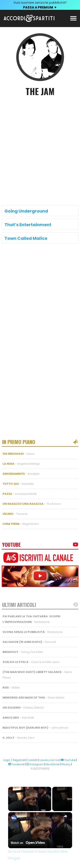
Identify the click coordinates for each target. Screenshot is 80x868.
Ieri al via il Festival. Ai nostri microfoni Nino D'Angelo (40, 818)
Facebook (16, 764)
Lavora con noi (49, 760)
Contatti (32, 760)
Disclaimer (52, 764)
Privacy (66, 764)
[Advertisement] (40, 144)
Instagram (35, 764)
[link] (14, 818)
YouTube (68, 760)
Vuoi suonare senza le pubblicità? (40, 5)
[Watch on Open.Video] (28, 843)
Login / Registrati (14, 760)
